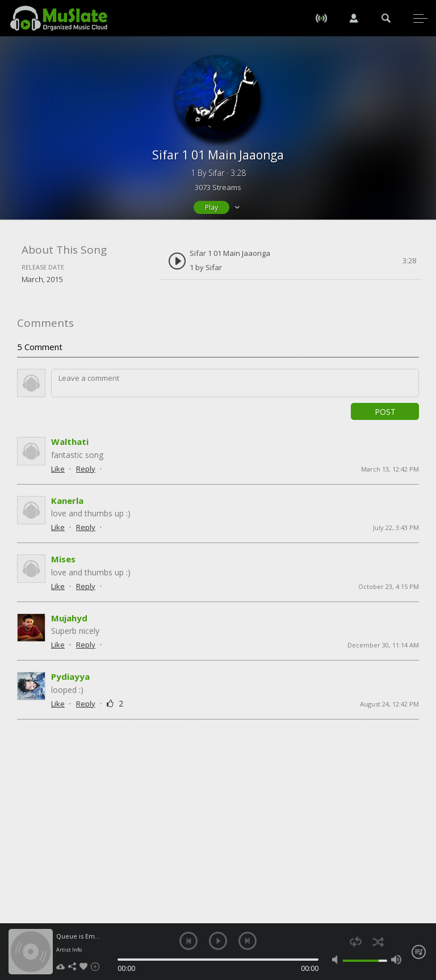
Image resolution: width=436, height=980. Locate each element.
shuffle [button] (378, 942)
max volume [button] (396, 960)
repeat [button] (356, 942)
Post (385, 412)
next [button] (248, 941)
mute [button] (337, 960)
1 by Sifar (206, 267)
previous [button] (188, 941)
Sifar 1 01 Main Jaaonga (230, 253)
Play (211, 207)
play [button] (218, 941)
